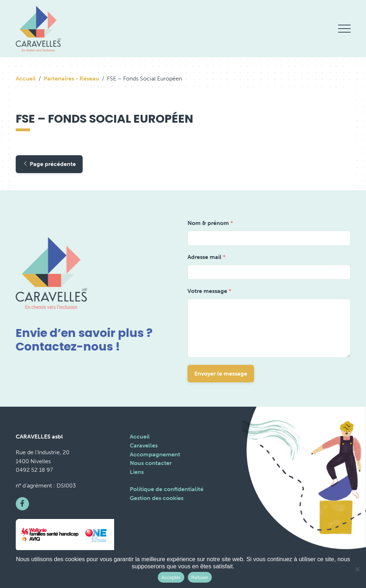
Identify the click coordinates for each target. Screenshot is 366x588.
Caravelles (143, 445)
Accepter (171, 577)
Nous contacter (150, 463)
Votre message (209, 291)
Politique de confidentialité (166, 489)
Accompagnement (155, 454)
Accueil (26, 79)
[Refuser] (357, 569)
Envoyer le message (221, 374)
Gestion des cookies (156, 498)
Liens (136, 472)
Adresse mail (206, 257)
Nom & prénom (210, 223)
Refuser (200, 577)
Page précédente (49, 164)
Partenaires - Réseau (71, 79)
